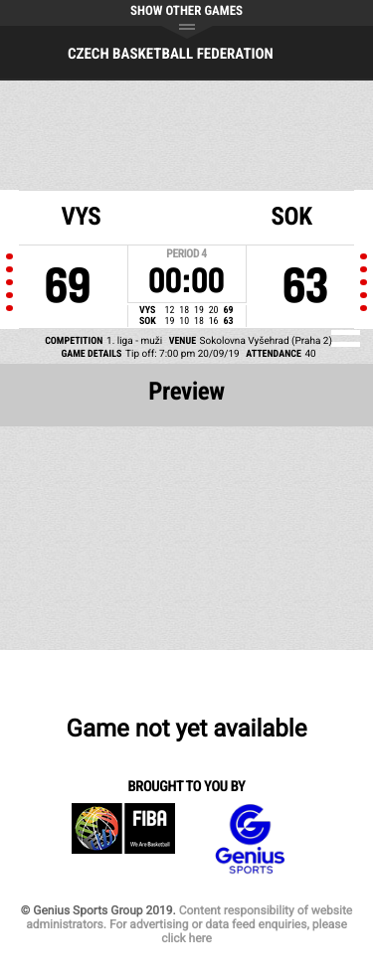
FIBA (123, 839)
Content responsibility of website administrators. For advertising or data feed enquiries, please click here (189, 924)
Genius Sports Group (250, 839)
